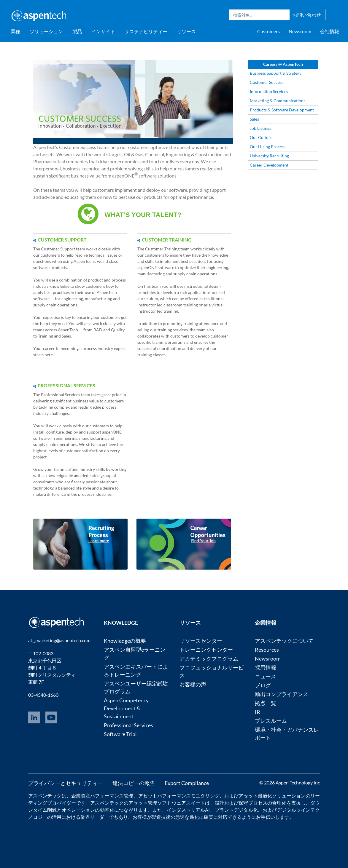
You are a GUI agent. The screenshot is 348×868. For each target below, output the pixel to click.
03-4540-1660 (43, 695)
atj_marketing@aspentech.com (59, 640)
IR (258, 712)
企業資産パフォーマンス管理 (102, 796)
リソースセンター (201, 641)
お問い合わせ (307, 15)
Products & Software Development (282, 110)
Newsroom (300, 31)
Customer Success (267, 82)
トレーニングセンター (206, 650)
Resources (267, 650)
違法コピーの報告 (134, 783)
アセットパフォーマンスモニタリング (179, 796)
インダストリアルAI (188, 810)
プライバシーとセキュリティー (66, 783)
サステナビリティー (146, 31)
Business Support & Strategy (276, 73)
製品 (77, 31)
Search (284, 15)
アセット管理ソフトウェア (157, 803)
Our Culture (261, 137)
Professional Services (128, 725)
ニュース (266, 676)
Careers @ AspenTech (283, 64)
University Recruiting (269, 156)
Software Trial (120, 734)
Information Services (269, 91)
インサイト (103, 31)
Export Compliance (187, 783)
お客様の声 (193, 684)
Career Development (269, 165)
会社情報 (330, 31)
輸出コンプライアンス (282, 694)
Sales (254, 119)
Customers (268, 31)
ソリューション (46, 31)
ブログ (263, 685)
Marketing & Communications (278, 101)
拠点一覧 (266, 703)
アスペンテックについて (284, 641)
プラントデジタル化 (236, 810)
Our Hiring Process (268, 147)
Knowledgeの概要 (125, 641)
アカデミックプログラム (209, 658)
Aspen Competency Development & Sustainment (126, 708)
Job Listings (260, 128)
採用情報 (266, 667)
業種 (15, 31)
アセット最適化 (255, 796)
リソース (186, 31)
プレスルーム (271, 721)
